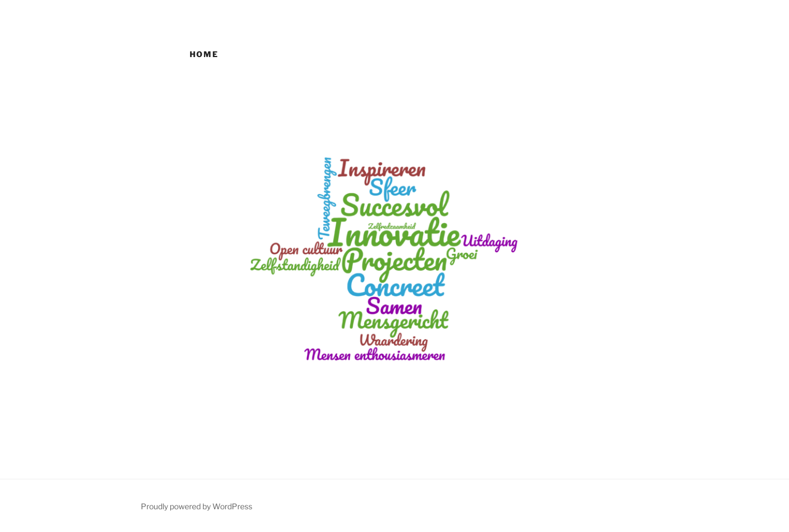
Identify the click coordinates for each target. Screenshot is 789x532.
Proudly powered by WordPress (197, 506)
